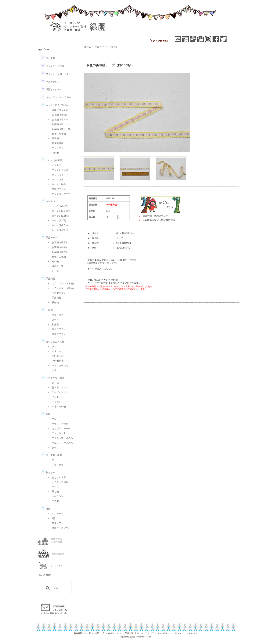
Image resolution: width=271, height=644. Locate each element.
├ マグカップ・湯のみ (59, 438)
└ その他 (52, 153)
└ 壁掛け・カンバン (58, 528)
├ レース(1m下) (56, 220)
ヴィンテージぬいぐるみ (56, 97)
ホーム (88, 47)
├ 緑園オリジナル (57, 110)
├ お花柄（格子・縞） (59, 129)
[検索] (56, 588)
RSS (40, 575)
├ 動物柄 (52, 138)
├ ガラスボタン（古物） (60, 283)
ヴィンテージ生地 (53, 66)
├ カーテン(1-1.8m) (58, 211)
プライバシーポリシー (161, 633)
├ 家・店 (52, 383)
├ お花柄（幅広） (57, 242)
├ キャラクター (56, 148)
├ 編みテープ (54, 266)
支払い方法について (112, 633)
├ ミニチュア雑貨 (57, 482)
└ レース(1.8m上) (57, 230)
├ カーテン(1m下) (57, 206)
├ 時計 (51, 518)
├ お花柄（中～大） (58, 124)
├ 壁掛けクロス (56, 189)
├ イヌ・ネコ (54, 351)
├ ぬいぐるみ (54, 356)
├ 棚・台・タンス (57, 387)
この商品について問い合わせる (159, 220)
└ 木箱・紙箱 (54, 465)
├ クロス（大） (56, 179)
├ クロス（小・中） (58, 175)
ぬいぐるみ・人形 (53, 342)
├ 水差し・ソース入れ (59, 443)
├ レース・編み (56, 184)
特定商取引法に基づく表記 (87, 633)
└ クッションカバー (58, 194)
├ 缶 (50, 460)
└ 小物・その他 (56, 406)
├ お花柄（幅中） (57, 247)
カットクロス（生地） (55, 105)
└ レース (52, 271)
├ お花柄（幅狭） (57, 252)
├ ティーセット (56, 433)
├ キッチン (53, 402)
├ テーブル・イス (57, 392)
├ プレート (53, 419)
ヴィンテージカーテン (55, 74)
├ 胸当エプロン (56, 329)
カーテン (48, 201)
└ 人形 (51, 370)
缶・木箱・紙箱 (51, 455)
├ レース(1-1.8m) (56, 225)
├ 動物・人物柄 (56, 257)
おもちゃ (48, 472)
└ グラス (52, 448)
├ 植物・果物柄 (56, 134)
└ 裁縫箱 (52, 302)
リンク (178, 633)
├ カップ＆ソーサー (58, 428)
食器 (46, 414)
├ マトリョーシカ (57, 365)
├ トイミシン (54, 496)
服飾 (47, 310)
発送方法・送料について (155, 216)
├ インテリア (54, 514)
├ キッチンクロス (57, 170)
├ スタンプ (53, 523)
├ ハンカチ (53, 165)
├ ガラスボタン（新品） (60, 288)
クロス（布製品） (53, 160)
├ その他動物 (54, 361)
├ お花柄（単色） (57, 115)
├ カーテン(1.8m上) (58, 216)
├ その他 (52, 261)
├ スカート (53, 320)
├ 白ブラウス (54, 315)
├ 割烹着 (52, 324)
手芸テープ (49, 238)
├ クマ (51, 346)
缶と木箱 (48, 58)
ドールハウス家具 (53, 378)
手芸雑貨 (48, 279)
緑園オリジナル (51, 89)
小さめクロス (50, 82)
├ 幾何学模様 (54, 143)
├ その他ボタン (56, 293)
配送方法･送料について (136, 633)
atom (48, 575)
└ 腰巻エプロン (56, 334)
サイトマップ (191, 633)
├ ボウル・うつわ (57, 424)
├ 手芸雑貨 (53, 298)
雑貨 (46, 509)
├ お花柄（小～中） (58, 119)
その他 (113, 47)
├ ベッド (52, 397)
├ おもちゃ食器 (56, 477)
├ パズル (52, 487)
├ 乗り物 (52, 492)
